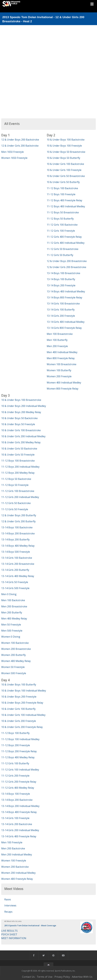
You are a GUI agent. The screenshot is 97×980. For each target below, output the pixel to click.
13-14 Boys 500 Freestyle (16, 552)
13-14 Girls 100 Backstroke (17, 558)
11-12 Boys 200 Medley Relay (18, 473)
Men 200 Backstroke (13, 848)
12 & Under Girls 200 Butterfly (18, 521)
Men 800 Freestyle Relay (61, 358)
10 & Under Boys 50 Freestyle (18, 424)
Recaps (8, 912)
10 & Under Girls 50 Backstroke (19, 449)
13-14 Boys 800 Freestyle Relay (64, 297)
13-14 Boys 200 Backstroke (17, 800)
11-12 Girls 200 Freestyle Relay (19, 782)
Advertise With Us (82, 977)
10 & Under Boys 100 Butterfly (19, 685)
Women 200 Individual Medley (18, 873)
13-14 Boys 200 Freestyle (61, 285)
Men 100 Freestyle (12, 842)
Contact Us (28, 977)
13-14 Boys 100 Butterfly (61, 279)
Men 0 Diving (9, 594)
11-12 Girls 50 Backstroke (16, 503)
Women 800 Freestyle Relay (63, 389)
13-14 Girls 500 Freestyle (15, 588)
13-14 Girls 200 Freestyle (61, 316)
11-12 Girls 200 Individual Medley (20, 497)
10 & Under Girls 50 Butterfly (63, 182)
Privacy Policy (62, 977)
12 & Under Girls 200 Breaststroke (66, 267)
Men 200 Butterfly (12, 612)
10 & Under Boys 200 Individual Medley (24, 406)
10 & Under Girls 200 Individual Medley (23, 436)
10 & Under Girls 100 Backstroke (65, 164)
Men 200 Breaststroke (14, 606)
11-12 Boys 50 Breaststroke (63, 212)
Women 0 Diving (11, 637)
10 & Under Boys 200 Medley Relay (21, 412)
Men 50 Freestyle (11, 625)
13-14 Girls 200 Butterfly (15, 570)
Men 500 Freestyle (12, 631)
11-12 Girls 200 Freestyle (15, 776)
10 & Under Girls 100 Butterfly (18, 709)
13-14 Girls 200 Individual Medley (20, 830)
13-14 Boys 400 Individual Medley (66, 291)
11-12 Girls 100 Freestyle (61, 231)
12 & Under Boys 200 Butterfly (19, 515)
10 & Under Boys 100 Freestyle (64, 146)
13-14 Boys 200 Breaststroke (18, 533)
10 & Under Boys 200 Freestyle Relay (22, 703)
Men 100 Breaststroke (60, 334)
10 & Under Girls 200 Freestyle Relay (22, 727)
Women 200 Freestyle (59, 376)
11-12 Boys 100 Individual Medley (20, 739)
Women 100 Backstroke (15, 643)
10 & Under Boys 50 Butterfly (63, 158)
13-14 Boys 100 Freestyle (16, 794)
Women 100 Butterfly (59, 370)
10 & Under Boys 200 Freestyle (19, 697)
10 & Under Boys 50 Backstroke (19, 418)
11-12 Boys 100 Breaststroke (18, 461)
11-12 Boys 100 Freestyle (61, 194)
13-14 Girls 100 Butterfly (61, 310)
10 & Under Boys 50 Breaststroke (66, 152)
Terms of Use (45, 977)
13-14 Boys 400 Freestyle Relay (19, 812)
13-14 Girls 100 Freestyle (15, 818)
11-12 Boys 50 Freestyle (15, 485)
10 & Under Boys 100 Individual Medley (24, 691)
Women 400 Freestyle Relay (17, 879)
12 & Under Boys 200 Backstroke (20, 140)
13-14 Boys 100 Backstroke (17, 527)
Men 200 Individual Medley (17, 854)
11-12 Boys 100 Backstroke (62, 188)
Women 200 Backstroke (15, 867)
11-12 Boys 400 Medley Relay (18, 757)
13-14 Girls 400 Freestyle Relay (19, 836)
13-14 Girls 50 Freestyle (15, 582)
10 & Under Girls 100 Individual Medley (23, 715)
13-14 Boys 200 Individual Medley (20, 806)
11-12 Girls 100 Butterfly (15, 763)
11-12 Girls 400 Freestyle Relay (64, 237)
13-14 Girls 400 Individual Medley (66, 322)
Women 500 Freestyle (14, 673)
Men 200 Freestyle (57, 346)
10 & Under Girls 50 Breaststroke (66, 176)
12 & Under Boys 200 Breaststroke (67, 261)
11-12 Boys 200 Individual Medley (20, 467)
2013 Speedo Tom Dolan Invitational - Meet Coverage (30, 925)
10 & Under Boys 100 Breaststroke (21, 400)
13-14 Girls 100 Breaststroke (63, 304)
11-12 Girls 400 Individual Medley (66, 243)
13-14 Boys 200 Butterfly (15, 540)
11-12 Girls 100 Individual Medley (20, 770)
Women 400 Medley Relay (16, 661)
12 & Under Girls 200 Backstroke (20, 146)
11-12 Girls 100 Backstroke (62, 225)
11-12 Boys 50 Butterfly (60, 219)
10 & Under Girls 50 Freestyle (18, 455)
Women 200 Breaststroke (16, 649)
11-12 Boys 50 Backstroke (16, 479)
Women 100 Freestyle (14, 861)
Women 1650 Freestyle (14, 158)
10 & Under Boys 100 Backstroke (66, 140)
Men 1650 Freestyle (12, 152)
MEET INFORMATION (14, 938)
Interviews (10, 905)
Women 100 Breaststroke (62, 364)
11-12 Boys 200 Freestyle (16, 745)
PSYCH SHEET (9, 934)
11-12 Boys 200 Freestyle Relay (19, 751)
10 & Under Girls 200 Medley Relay (21, 442)
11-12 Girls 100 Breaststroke (18, 491)
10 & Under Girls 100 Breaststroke (21, 430)
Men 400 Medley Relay (14, 619)
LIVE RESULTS (9, 931)
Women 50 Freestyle (13, 667)
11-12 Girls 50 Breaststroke (63, 249)
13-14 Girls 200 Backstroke (17, 824)
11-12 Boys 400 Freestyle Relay (64, 200)
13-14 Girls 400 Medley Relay (18, 576)
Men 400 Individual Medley (62, 352)
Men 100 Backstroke (13, 600)
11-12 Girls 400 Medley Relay (18, 788)
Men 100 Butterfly (57, 340)
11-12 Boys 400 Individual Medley (66, 206)
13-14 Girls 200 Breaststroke (18, 564)
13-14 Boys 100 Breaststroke (63, 273)
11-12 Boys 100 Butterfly (15, 733)
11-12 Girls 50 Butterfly (60, 255)
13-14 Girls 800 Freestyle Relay (64, 328)
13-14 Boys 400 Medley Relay (18, 546)
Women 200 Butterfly (13, 655)
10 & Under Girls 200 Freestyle (19, 721)
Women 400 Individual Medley (64, 383)
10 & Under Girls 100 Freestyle (64, 170)
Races (8, 899)
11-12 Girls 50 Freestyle (15, 509)
